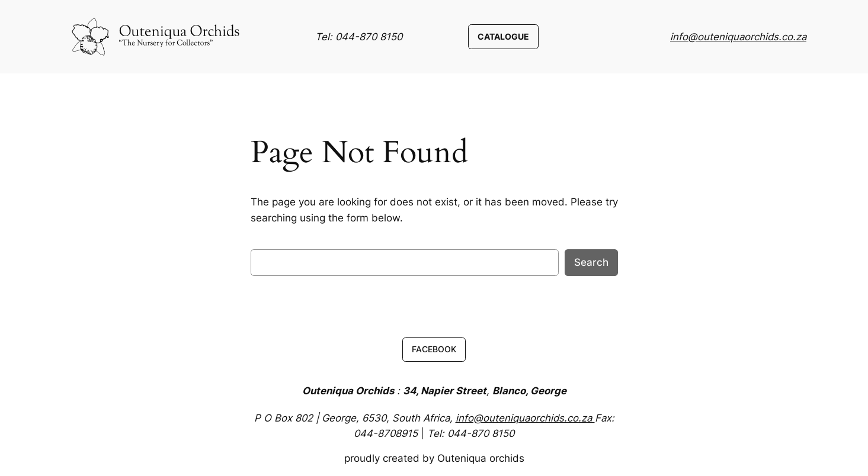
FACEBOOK (434, 349)
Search (591, 262)
